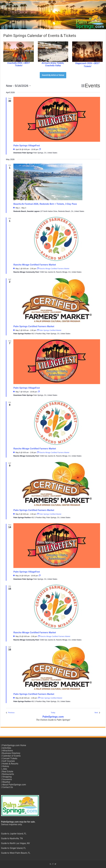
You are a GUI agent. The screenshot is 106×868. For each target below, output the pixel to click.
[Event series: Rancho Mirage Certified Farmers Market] (53, 269)
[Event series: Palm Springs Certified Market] (49, 330)
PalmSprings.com (53, 717)
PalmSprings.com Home (14, 745)
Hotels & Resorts (10, 764)
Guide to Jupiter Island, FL (14, 834)
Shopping (7, 777)
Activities (7, 748)
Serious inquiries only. (12, 824)
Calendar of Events (11, 756)
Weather (6, 782)
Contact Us (8, 787)
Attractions (8, 751)
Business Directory (11, 753)
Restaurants (8, 774)
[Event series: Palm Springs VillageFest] (40, 149)
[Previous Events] (10, 713)
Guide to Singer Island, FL (14, 848)
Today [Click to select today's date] (53, 713)
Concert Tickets (10, 758)
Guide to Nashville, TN (12, 838)
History (6, 766)
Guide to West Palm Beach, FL (16, 853)
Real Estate (8, 772)
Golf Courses (8, 761)
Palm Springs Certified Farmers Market (34, 326)
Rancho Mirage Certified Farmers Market (35, 265)
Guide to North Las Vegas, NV (15, 843)
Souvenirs (7, 779)
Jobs (5, 769)
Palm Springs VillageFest (27, 146)
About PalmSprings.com (14, 785)
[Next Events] (97, 713)
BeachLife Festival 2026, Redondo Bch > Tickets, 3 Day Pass (45, 204)
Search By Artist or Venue (53, 75)
